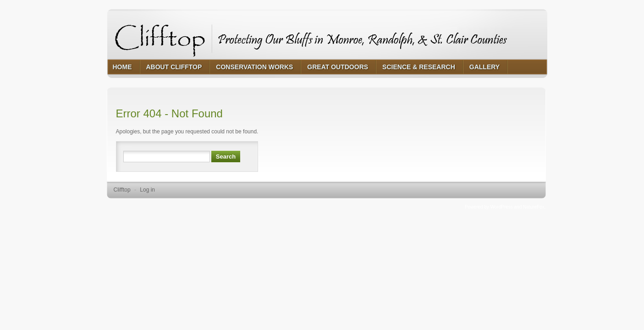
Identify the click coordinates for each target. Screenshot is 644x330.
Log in (147, 190)
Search (226, 157)
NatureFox (534, 207)
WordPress (502, 207)
